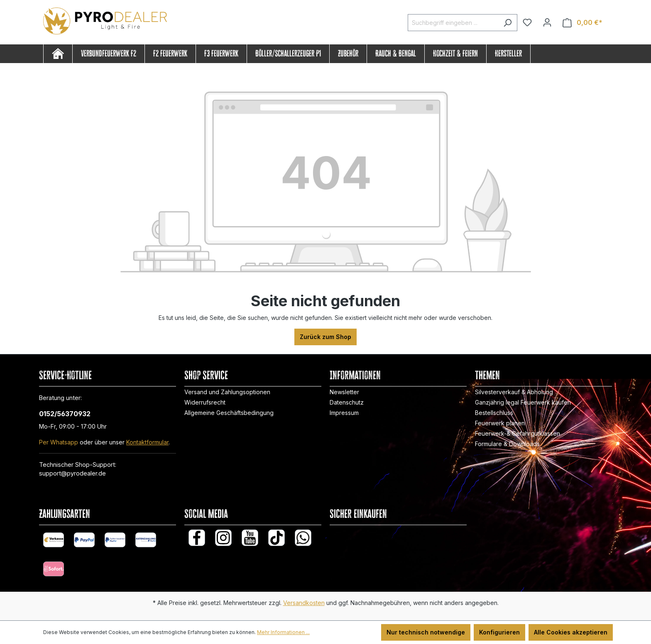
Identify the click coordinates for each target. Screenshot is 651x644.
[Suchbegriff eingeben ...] (453, 23)
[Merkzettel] (527, 22)
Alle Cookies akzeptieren (571, 632)
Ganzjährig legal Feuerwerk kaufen (523, 402)
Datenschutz (347, 402)
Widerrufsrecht (205, 402)
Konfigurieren (499, 632)
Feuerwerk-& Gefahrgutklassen (518, 433)
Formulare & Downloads (507, 444)
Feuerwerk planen (500, 423)
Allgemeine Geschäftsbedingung (229, 413)
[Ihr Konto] (547, 22)
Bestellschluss (494, 413)
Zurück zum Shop (325, 337)
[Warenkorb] (582, 23)
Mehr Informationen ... (283, 632)
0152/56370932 (65, 414)
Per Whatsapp (59, 442)
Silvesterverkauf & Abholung (514, 392)
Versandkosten (304, 603)
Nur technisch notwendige (426, 632)
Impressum (344, 413)
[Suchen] (508, 23)
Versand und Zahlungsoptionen (227, 392)
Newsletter (344, 392)
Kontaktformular (147, 442)
